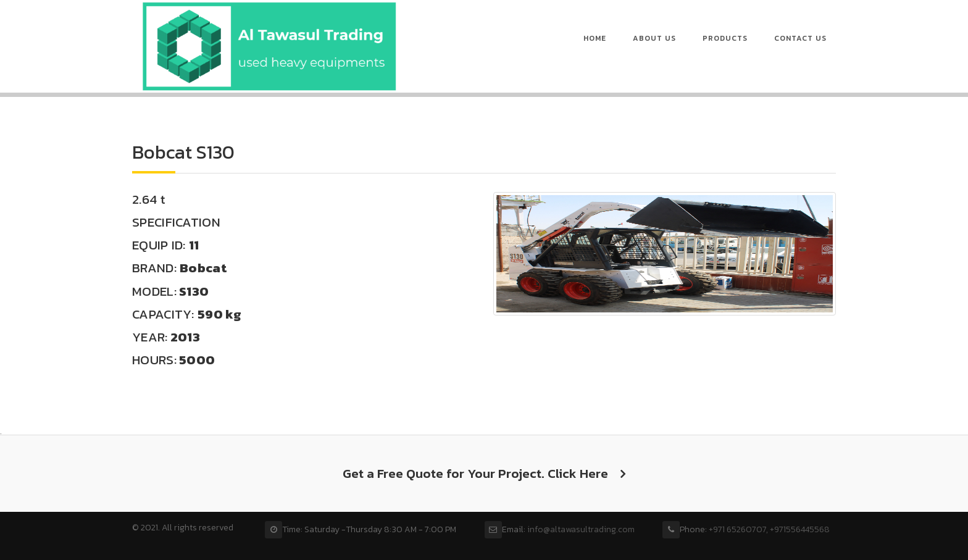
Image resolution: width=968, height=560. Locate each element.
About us (654, 38)
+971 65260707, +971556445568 (769, 529)
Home (595, 38)
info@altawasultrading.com (581, 529)
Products (725, 38)
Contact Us (800, 38)
